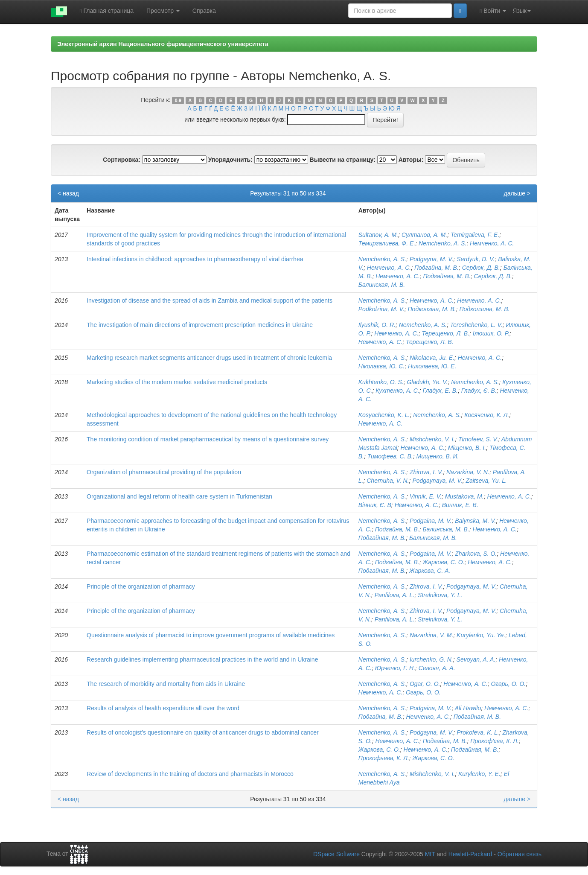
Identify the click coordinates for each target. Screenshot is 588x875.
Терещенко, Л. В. (445, 333)
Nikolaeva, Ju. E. (432, 358)
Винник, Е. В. (460, 505)
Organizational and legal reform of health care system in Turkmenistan (179, 496)
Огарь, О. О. (508, 684)
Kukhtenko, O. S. (381, 382)
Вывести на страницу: (343, 160)
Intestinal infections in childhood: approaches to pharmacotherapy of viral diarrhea (195, 259)
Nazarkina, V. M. (431, 635)
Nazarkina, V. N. (468, 472)
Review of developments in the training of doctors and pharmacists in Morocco (190, 774)
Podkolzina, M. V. (381, 309)
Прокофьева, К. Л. (384, 758)
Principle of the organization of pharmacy (141, 586)
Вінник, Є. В (375, 505)
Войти (493, 11)
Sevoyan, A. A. (476, 659)
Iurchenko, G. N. (431, 659)
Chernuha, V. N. (388, 481)
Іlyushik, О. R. (377, 325)
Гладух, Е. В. (440, 391)
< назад (68, 193)
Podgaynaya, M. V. (437, 481)
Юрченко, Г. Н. (395, 668)
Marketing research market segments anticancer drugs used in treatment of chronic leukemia (209, 358)
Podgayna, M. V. (431, 259)
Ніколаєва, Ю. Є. (381, 366)
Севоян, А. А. (437, 668)
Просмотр (163, 11)
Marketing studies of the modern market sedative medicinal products (177, 382)
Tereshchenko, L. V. (476, 325)
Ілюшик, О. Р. (491, 333)
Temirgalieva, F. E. (475, 235)
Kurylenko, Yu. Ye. (481, 635)
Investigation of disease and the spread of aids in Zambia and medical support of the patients (210, 300)
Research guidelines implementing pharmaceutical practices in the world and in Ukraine (202, 659)
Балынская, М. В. (433, 538)
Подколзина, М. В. (484, 309)
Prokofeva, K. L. (478, 732)
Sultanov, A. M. (378, 235)
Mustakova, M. (464, 496)
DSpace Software (336, 854)
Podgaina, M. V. (431, 521)
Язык (522, 11)
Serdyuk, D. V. (476, 259)
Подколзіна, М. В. (432, 309)
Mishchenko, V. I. (432, 439)
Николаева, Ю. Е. (432, 366)
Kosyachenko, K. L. (384, 415)
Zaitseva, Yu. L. (486, 481)
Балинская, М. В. (382, 285)
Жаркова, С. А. (430, 571)
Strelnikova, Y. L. (440, 595)
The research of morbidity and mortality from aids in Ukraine (166, 684)
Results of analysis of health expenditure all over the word (163, 708)
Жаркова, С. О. (443, 562)
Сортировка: (122, 160)
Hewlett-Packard (470, 854)
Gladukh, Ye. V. (427, 382)
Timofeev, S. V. (478, 439)
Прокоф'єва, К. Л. (495, 741)
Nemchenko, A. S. (442, 243)
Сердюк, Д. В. (481, 268)
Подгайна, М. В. (437, 268)
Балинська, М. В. (446, 529)
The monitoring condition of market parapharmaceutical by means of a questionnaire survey (208, 439)
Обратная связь (520, 854)
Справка (204, 11)
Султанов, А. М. (424, 235)
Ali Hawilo (468, 708)
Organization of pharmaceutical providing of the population (164, 472)
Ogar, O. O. (425, 684)
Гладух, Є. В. (479, 391)
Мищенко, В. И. (437, 456)
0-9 (178, 100)
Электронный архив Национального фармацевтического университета (163, 44)
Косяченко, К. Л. (487, 415)
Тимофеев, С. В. (390, 456)
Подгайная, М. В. (447, 276)
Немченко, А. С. (492, 243)
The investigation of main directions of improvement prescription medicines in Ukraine (200, 325)
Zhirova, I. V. (426, 472)
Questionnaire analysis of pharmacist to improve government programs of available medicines (211, 635)
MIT (430, 854)
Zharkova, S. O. (476, 554)
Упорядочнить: (230, 160)
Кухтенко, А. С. (397, 391)
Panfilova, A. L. (395, 595)
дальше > (517, 193)
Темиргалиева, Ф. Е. (387, 243)
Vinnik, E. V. (426, 496)
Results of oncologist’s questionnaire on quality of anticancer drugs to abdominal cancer (203, 732)
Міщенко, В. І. (467, 448)
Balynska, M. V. (475, 521)
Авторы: (411, 160)
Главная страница (107, 11)
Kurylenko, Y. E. (479, 774)
